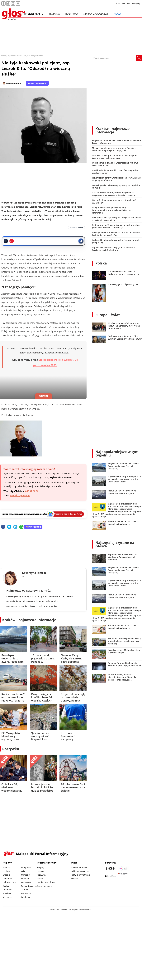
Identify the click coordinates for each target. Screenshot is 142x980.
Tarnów (25, 890)
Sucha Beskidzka (29, 886)
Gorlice (6, 886)
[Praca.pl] (111, 868)
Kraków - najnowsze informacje (29, 620)
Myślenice (7, 897)
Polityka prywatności (80, 875)
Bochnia (7, 871)
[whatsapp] (21, 527)
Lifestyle (41, 871)
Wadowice (26, 893)
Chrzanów (7, 879)
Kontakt (75, 879)
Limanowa (7, 890)
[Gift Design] (123, 876)
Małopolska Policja (51, 360)
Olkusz (24, 871)
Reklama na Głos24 (80, 871)
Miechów (7, 893)
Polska (101, 263)
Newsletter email (79, 867)
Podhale (25, 879)
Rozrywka (72, 14)
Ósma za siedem (45, 886)
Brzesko (6, 875)
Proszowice (26, 882)
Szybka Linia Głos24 (96, 14)
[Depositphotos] (111, 876)
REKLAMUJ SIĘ (134, 3)
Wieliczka (26, 897)
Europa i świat (108, 315)
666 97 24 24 (32, 491)
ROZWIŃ (43, 396)
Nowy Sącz (26, 867)
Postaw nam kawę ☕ (37, 83)
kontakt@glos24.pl (20, 495)
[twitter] (9, 527)
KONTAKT (121, 3)
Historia (54, 14)
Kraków (6, 867)
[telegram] (15, 527)
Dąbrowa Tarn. (10, 882)
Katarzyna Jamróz (14, 83)
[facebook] (3, 527)
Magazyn (41, 867)
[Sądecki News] (123, 868)
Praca (117, 14)
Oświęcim (26, 875)
